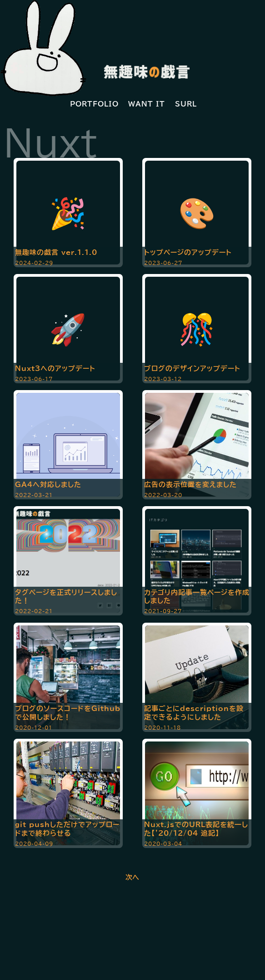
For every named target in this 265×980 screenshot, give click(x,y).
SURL (186, 104)
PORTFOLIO (94, 104)
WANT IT (147, 104)
